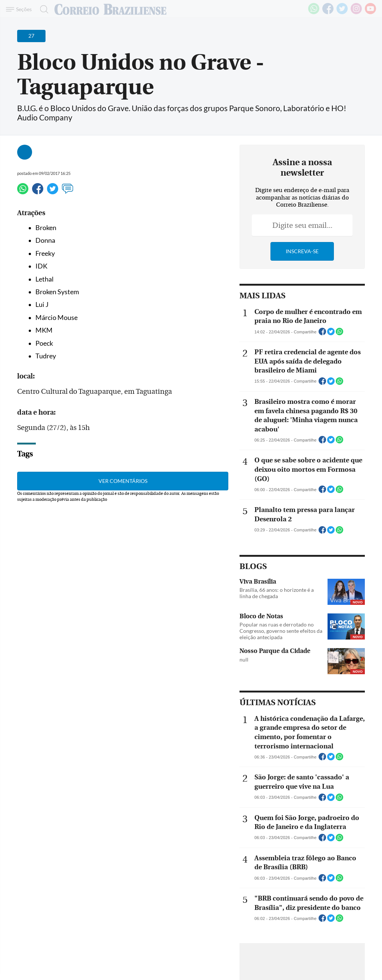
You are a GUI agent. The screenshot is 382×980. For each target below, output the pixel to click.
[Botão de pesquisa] (42, 9)
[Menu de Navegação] (20, 9)
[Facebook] (328, 13)
